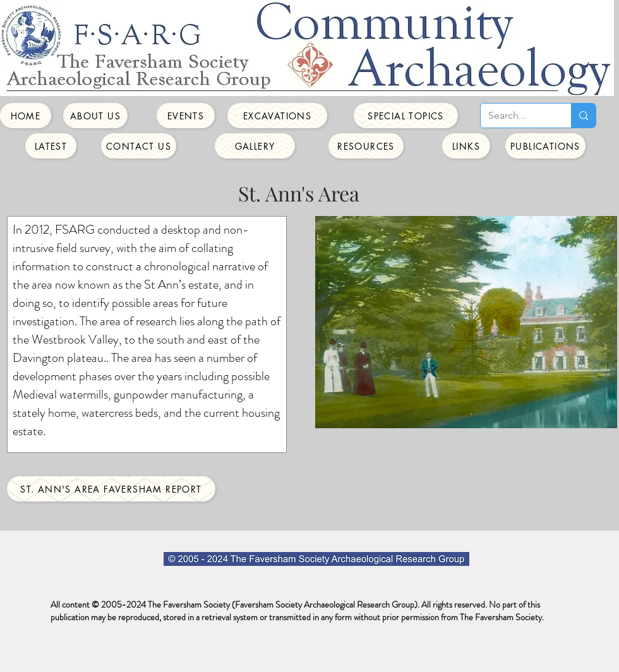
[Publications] (545, 146)
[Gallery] (255, 146)
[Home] (26, 116)
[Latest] (51, 146)
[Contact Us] (139, 146)
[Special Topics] (406, 116)
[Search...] (516, 116)
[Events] (186, 116)
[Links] (466, 146)
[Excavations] (277, 116)
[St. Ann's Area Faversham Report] (111, 489)
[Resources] (366, 146)
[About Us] (95, 116)
